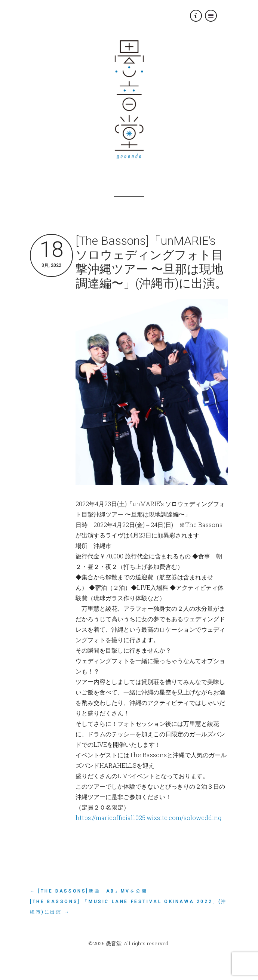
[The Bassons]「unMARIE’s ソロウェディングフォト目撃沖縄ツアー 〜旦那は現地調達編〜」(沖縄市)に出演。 (151, 262)
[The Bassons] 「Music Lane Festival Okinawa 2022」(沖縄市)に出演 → (128, 907)
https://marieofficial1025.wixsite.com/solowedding (148, 818)
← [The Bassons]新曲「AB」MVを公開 (89, 891)
